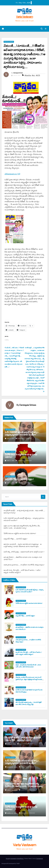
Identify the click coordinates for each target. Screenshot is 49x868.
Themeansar (39, 859)
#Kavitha (28, 75)
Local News (9, 734)
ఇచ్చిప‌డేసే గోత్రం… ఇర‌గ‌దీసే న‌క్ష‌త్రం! (19, 479)
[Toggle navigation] (46, 29)
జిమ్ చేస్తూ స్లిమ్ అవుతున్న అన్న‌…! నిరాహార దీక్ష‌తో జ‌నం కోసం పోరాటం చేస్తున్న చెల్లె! (29, 703)
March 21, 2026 (12, 767)
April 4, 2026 (12, 744)
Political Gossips (9, 42)
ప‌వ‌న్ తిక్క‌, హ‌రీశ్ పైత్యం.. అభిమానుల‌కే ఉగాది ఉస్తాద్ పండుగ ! (24, 552)
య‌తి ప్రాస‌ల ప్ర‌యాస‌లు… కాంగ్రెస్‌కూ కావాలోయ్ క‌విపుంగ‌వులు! (24, 565)
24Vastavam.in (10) (12, 174)
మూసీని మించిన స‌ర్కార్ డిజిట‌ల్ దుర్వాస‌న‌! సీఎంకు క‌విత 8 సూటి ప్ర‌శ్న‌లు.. (29, 691)
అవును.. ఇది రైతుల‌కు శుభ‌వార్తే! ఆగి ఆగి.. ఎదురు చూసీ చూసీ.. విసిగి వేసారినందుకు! (28, 666)
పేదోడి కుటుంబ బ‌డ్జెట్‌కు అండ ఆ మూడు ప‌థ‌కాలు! (21, 456)
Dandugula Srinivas (18, 73)
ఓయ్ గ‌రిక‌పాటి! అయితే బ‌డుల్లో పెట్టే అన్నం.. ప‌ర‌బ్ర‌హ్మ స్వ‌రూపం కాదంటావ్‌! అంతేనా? (22, 433)
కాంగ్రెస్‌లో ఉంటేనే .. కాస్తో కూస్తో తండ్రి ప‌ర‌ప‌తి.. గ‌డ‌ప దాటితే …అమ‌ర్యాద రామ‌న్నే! (24, 512)
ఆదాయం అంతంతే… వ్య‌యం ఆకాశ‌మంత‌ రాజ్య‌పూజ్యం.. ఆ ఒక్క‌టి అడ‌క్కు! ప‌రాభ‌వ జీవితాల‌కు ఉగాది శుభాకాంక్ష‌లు (23, 545)
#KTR (38, 75)
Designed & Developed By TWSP (11, 863)
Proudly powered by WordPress (15, 859)
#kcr (33, 75)
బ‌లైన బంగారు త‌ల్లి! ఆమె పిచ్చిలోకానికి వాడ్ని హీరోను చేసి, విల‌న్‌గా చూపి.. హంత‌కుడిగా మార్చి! (22, 527)
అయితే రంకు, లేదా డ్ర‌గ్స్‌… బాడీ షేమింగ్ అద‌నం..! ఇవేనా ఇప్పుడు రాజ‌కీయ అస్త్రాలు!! (22, 571)
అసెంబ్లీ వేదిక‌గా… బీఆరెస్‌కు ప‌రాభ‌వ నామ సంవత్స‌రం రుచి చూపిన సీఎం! (23, 558)
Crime (7, 781)
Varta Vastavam (24, 17)
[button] (42, 29)
